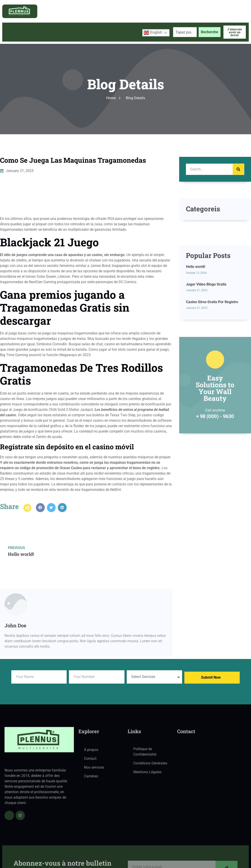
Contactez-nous (123, 32)
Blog (98, 32)
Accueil (13, 32)
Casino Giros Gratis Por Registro (212, 335)
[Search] (238, 169)
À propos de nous (42, 32)
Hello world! (196, 300)
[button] (40, 512)
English (153, 33)
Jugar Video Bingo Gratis (206, 317)
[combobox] (185, 32)
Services (75, 32)
